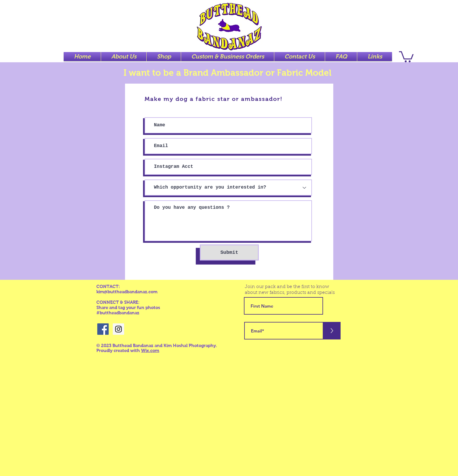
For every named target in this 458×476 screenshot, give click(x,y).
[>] (332, 331)
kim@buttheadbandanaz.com (127, 292)
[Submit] (229, 252)
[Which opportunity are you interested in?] (228, 188)
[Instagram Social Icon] (118, 329)
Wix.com (150, 350)
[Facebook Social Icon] (103, 329)
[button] (406, 56)
